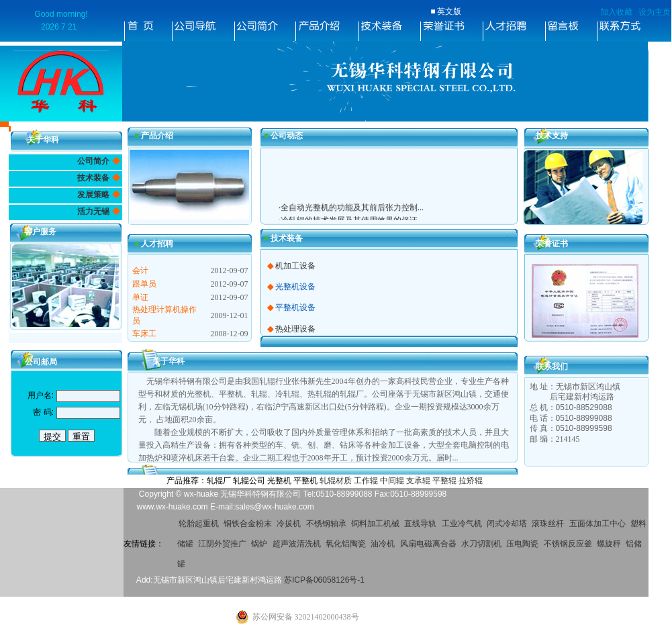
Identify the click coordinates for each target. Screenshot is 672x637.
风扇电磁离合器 (428, 544)
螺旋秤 (609, 544)
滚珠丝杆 (548, 524)
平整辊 (444, 481)
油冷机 (383, 544)
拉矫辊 (471, 481)
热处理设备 (295, 329)
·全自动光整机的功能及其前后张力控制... (351, 212)
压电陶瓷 (522, 544)
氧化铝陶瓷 (346, 544)
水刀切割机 (481, 544)
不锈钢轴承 (326, 524)
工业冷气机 (462, 524)
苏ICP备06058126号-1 (324, 580)
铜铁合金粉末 (248, 524)
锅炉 (259, 544)
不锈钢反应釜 (568, 544)
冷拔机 (289, 524)
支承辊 (418, 481)
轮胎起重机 (199, 524)
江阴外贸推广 (222, 544)
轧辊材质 (336, 481)
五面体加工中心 (597, 524)
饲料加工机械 (375, 524)
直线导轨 (420, 524)
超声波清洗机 (297, 544)
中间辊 (392, 481)
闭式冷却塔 (507, 524)
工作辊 (366, 481)
